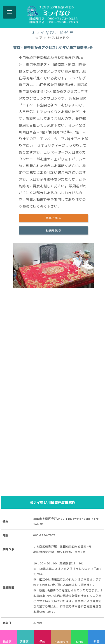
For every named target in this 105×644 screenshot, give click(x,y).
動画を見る (54, 230)
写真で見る (54, 218)
